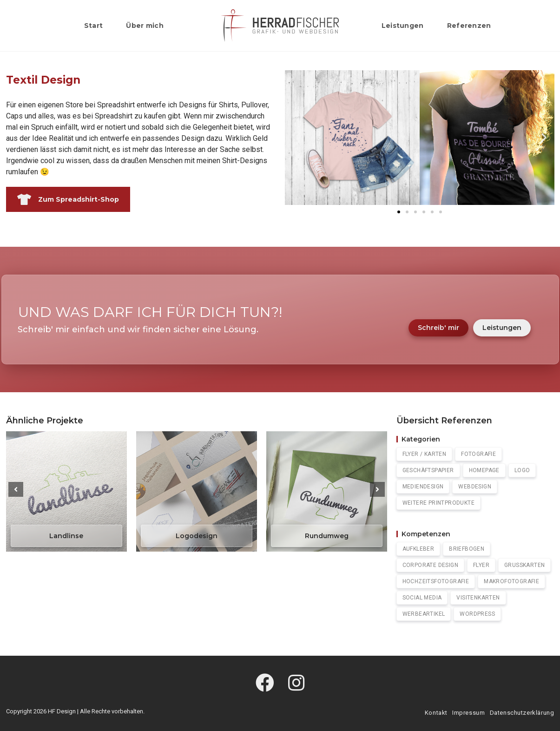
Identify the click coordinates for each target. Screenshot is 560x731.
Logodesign (197, 536)
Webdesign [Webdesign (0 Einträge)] (475, 487)
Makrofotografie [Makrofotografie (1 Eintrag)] (511, 581)
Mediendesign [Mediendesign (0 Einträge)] (423, 487)
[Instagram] (296, 684)
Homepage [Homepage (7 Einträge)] (484, 470)
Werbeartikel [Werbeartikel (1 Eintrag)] (424, 614)
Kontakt (436, 713)
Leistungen (502, 328)
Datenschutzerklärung (522, 713)
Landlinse (66, 536)
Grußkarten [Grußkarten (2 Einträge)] (524, 565)
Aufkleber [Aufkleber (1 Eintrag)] (418, 549)
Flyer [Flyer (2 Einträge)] (481, 565)
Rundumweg (327, 536)
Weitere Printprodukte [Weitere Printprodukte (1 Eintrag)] (438, 503)
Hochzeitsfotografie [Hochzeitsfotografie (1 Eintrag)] (436, 581)
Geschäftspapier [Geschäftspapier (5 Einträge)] (428, 470)
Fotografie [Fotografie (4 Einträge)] (478, 454)
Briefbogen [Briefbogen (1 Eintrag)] (467, 549)
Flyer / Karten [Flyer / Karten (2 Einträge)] (425, 454)
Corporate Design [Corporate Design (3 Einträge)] (430, 565)
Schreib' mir (438, 328)
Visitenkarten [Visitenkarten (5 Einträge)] (478, 598)
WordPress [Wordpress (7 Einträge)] (477, 614)
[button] (295, 137)
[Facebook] (265, 684)
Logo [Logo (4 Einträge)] (522, 470)
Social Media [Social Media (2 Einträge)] (422, 598)
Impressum (468, 713)
